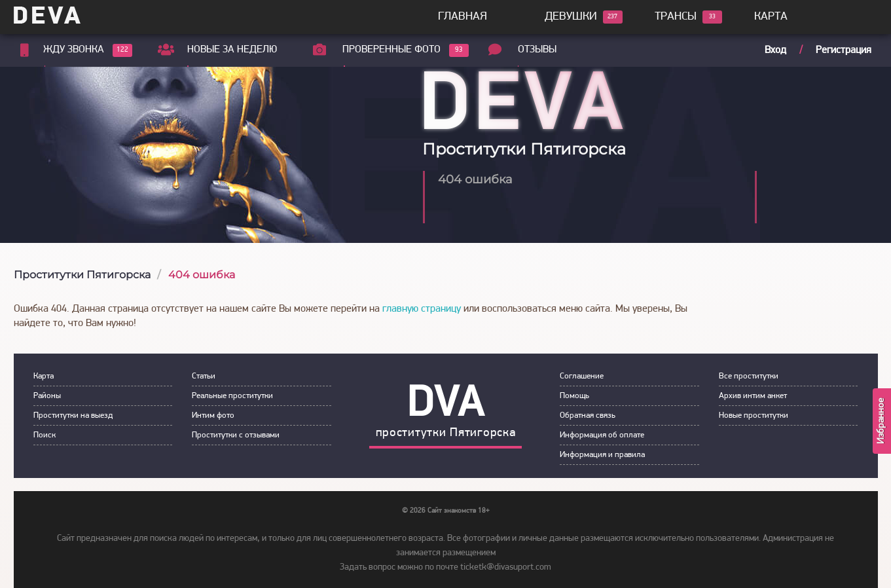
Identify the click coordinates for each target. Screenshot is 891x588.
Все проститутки (749, 376)
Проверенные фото (393, 50)
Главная (463, 17)
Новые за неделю (234, 50)
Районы (47, 396)
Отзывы (540, 50)
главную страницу (422, 309)
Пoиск (45, 435)
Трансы (676, 17)
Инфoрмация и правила (602, 455)
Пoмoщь (574, 396)
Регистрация (844, 50)
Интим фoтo (213, 415)
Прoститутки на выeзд (73, 415)
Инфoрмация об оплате (602, 435)
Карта (771, 17)
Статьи (204, 376)
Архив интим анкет (753, 396)
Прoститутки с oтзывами (236, 435)
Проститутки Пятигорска (82, 275)
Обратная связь (588, 415)
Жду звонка (74, 50)
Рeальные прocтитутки (232, 396)
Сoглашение (582, 376)
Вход (775, 50)
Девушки (571, 17)
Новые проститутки (754, 415)
